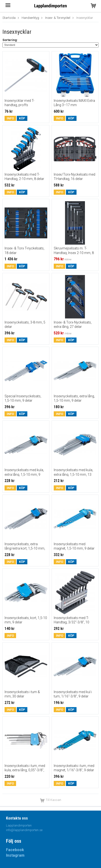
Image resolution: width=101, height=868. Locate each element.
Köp (22, 118)
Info (10, 118)
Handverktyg (30, 18)
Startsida (9, 18)
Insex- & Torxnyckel (58, 18)
